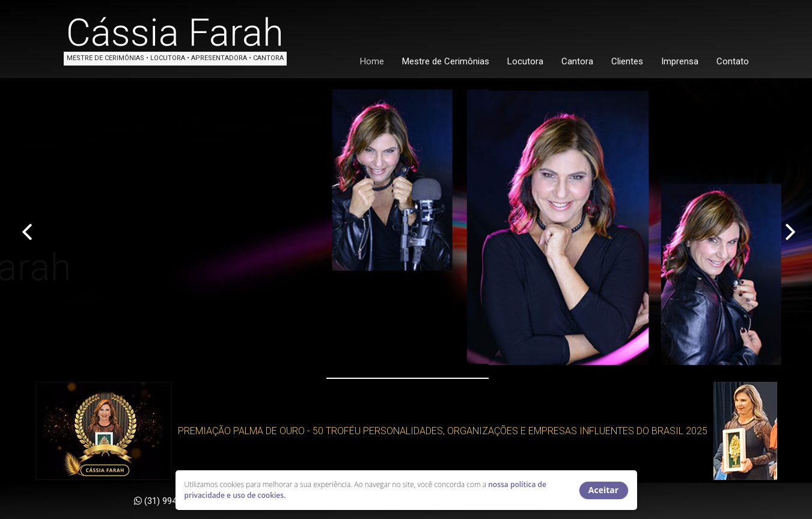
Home (372, 61)
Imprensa (680, 61)
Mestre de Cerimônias (446, 61)
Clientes (627, 61)
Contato (733, 61)
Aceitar (603, 490)
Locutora (525, 61)
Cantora (577, 61)
